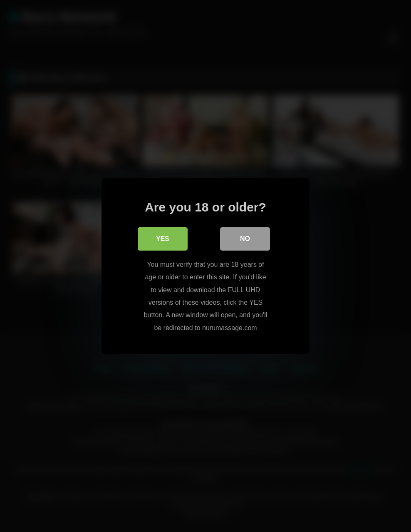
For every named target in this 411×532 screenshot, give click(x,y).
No (245, 239)
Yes (163, 239)
